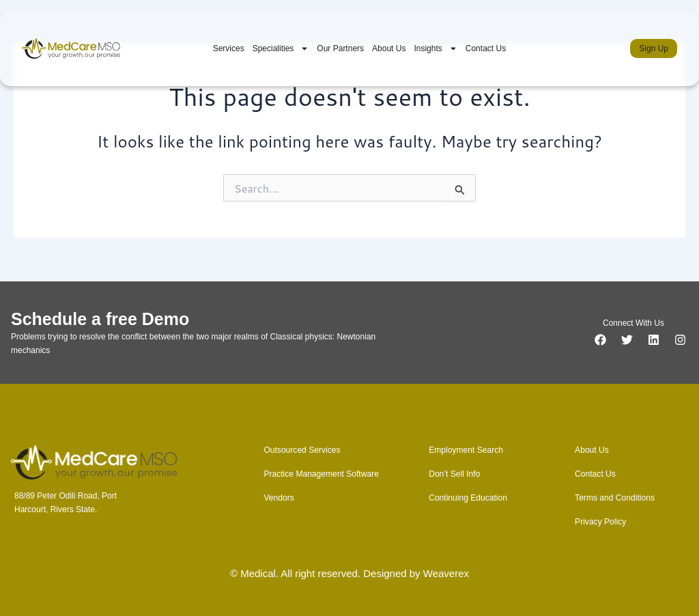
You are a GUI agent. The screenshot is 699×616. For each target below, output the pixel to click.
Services (229, 48)
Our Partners (340, 48)
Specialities (281, 48)
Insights (435, 48)
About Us (389, 48)
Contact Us (486, 48)
